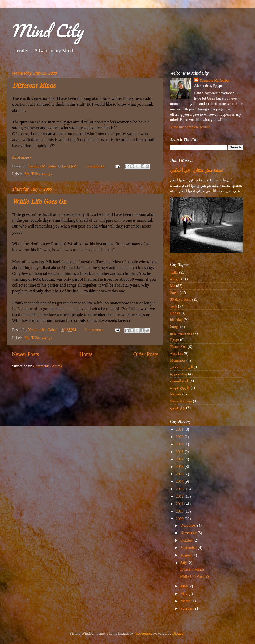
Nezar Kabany (181, 401)
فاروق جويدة (180, 387)
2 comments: (95, 330)
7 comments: (96, 166)
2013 (180, 489)
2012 (180, 496)
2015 (180, 474)
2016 (180, 467)
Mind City (47, 30)
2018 (180, 452)
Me (27, 174)
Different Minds (34, 86)
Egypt (175, 340)
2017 (180, 459)
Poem (174, 292)
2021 (180, 429)
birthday (176, 320)
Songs (175, 327)
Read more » (22, 157)
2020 (180, 437)
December (189, 525)
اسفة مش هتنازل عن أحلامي (197, 170)
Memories (178, 360)
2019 (180, 444)
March (186, 601)
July (184, 563)
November (189, 533)
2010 (180, 511)
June (185, 586)
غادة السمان (179, 381)
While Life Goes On (39, 202)
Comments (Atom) (47, 366)
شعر (174, 306)
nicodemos (143, 633)
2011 (180, 504)
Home (86, 354)
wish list (176, 353)
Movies (176, 394)
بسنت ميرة (179, 374)
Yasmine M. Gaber (215, 80)
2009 (180, 519)
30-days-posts (181, 299)
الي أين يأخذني (181, 367)
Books (175, 313)
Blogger (178, 633)
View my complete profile (190, 127)
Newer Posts (25, 354)
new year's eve (181, 333)
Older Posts (146, 354)
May (185, 593)
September (189, 548)
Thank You (178, 347)
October (187, 540)
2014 (180, 481)
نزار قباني (178, 408)
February (188, 608)
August (187, 555)
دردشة (47, 174)
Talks (35, 174)
